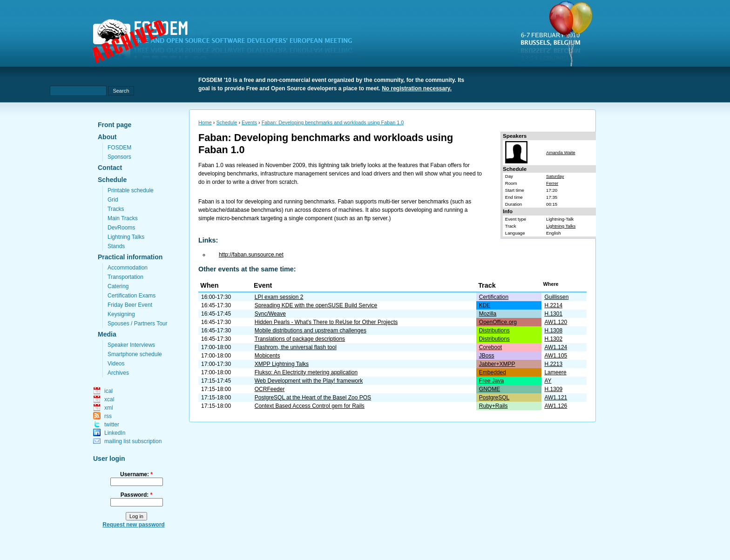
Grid (113, 200)
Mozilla (488, 314)
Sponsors (119, 157)
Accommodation (128, 268)
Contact (110, 168)
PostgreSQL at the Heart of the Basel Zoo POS (313, 398)
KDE (485, 305)
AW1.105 (556, 356)
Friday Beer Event (130, 305)
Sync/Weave (270, 314)
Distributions (494, 331)
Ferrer (552, 183)
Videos (116, 364)
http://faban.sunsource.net (251, 255)
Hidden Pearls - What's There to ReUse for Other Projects (326, 322)
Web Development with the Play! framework (309, 381)
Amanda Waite (561, 152)
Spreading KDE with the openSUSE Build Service (316, 305)
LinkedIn (115, 433)
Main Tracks (123, 218)
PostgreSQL (494, 398)
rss (108, 416)
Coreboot (490, 347)
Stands (116, 246)
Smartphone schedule (135, 354)
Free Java (491, 381)
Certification (494, 297)
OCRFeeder (270, 389)
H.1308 (553, 331)
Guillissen (556, 297)
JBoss (487, 356)
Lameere (555, 372)
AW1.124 (556, 347)
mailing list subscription (133, 441)
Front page (115, 125)
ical (108, 391)
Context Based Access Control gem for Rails (310, 406)
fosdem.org (228, 42)
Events (249, 122)
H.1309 (553, 389)
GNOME (490, 389)
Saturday (555, 176)
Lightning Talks (126, 237)
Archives (118, 373)
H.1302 (553, 339)
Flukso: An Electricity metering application (306, 372)
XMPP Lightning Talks (282, 364)
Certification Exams (132, 296)
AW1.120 (556, 322)
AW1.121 (556, 398)
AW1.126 (556, 406)
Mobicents (267, 356)
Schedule (112, 180)
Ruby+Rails (493, 406)
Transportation (125, 277)
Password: (137, 495)
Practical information (130, 257)
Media (107, 334)
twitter (112, 425)
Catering (118, 286)
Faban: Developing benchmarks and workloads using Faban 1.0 (333, 122)
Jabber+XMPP (497, 364)
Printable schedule (131, 190)
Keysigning (121, 314)
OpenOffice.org (498, 322)
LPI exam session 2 (279, 297)
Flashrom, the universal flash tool (296, 347)
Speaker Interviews (131, 345)
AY (548, 381)
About (107, 137)
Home (205, 122)
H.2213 (553, 364)
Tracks (116, 209)
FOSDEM (119, 148)
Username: (136, 474)
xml (109, 408)
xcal (109, 399)
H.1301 (553, 314)
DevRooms (121, 228)
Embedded (493, 372)
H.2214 (553, 305)
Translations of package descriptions (300, 339)
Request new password (133, 525)
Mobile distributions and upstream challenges (311, 331)
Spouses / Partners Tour (138, 324)
